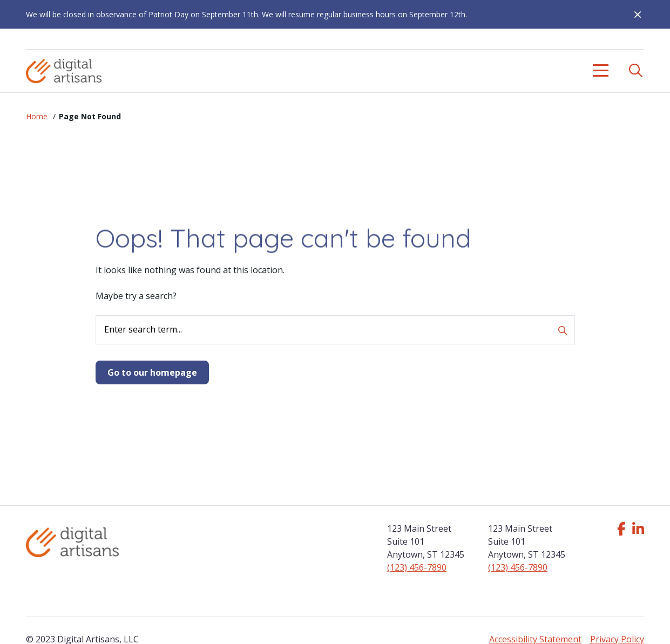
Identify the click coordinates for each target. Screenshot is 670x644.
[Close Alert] (633, 15)
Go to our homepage (152, 372)
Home (37, 116)
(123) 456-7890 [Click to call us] (417, 567)
